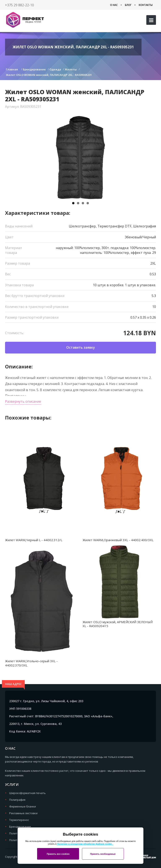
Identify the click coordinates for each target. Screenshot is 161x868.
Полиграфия (17, 800)
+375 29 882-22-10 (19, 5)
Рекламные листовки (23, 813)
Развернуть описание (23, 401)
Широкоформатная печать (27, 793)
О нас (114, 5)
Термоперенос (19, 820)
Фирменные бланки (23, 806)
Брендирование (20, 827)
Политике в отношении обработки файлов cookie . (85, 844)
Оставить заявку (81, 347)
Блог (128, 5)
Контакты (146, 5)
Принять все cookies (58, 854)
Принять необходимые (103, 854)
